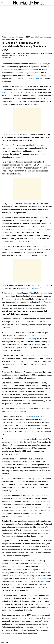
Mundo (11, 37)
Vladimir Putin (34, 79)
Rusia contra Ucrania (10, 92)
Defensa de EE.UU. (36, 416)
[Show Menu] (2, 3)
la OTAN (47, 165)
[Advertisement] (27, 20)
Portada (5, 37)
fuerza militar (41, 579)
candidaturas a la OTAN (12, 462)
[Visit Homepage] (28, 3)
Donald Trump (31, 339)
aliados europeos (28, 521)
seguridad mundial (26, 288)
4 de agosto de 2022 (8, 57)
